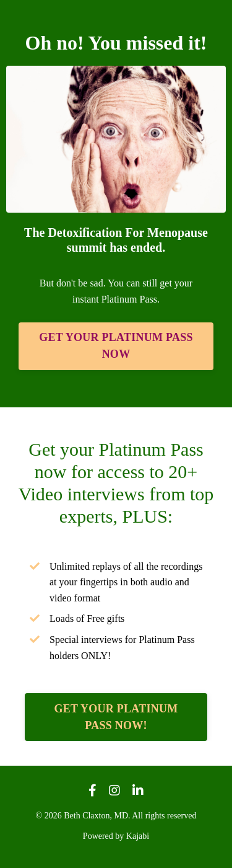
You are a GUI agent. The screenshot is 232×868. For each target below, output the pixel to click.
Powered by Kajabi (116, 836)
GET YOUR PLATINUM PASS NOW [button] (116, 346)
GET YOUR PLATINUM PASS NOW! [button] (116, 717)
